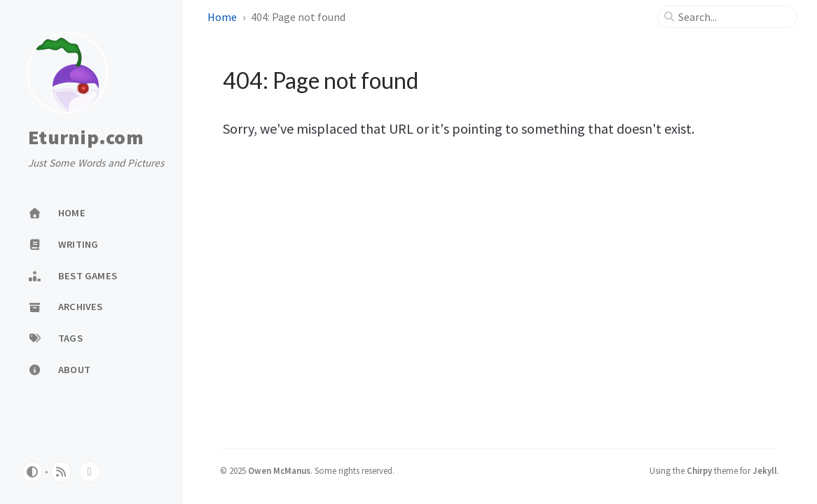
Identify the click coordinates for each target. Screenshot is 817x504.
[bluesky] (90, 472)
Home (222, 17)
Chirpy (699, 470)
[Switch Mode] (32, 472)
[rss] (61, 472)
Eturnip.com (86, 138)
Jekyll (765, 470)
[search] (733, 17)
